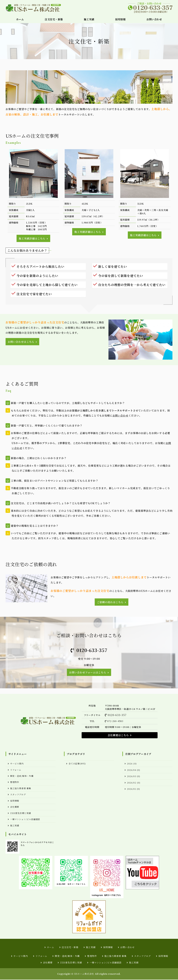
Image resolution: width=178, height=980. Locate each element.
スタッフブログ (18, 795)
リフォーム (16, 770)
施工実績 (89, 19)
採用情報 (120, 19)
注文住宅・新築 (54, 19)
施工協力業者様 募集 (21, 789)
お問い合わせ (154, 19)
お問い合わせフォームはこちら (88, 673)
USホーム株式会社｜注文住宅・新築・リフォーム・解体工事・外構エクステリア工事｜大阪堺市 (33, 8)
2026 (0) (132, 764)
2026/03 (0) (133, 777)
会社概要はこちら (118, 735)
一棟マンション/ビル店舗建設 (25, 820)
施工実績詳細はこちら (32, 238)
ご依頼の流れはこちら (110, 602)
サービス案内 (17, 764)
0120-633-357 (92, 650)
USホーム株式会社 (84, 974)
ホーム (20, 19)
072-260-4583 (115, 721)
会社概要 (15, 807)
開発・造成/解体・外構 (22, 776)
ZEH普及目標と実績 (21, 813)
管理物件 (15, 782)
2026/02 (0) (134, 783)
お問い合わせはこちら (21, 342)
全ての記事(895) (77, 764)
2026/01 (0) (133, 789)
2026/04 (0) (133, 770)
